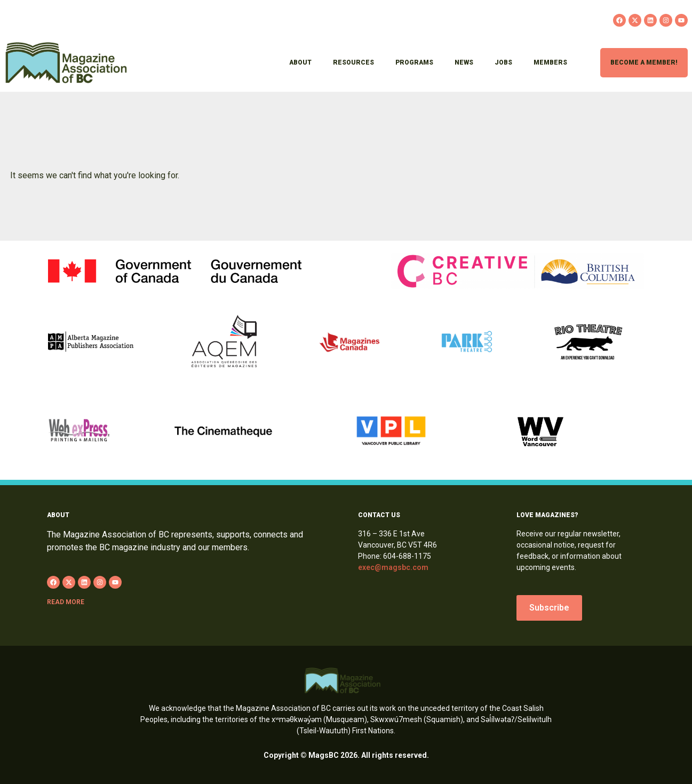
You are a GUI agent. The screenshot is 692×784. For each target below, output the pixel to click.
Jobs (503, 62)
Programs (414, 62)
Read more (66, 602)
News (464, 62)
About (300, 62)
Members (550, 62)
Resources (353, 62)
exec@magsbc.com (393, 567)
